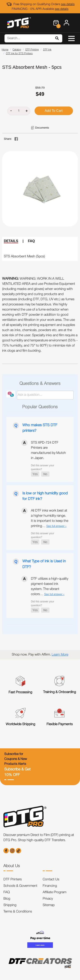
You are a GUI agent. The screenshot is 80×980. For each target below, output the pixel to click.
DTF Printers (13, 879)
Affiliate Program (55, 892)
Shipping (10, 905)
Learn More (60, 655)
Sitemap (49, 905)
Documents (42, 128)
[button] (35, 474)
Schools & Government (20, 886)
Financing (50, 886)
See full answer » (56, 526)
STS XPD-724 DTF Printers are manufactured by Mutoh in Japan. (48, 450)
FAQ (31, 241)
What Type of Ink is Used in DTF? (44, 564)
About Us (12, 866)
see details (68, 4)
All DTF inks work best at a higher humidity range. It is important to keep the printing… (50, 518)
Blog (7, 899)
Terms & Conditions (18, 912)
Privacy (48, 899)
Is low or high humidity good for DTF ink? (45, 496)
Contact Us (51, 879)
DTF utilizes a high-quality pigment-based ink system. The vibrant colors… (50, 587)
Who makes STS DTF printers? (40, 428)
